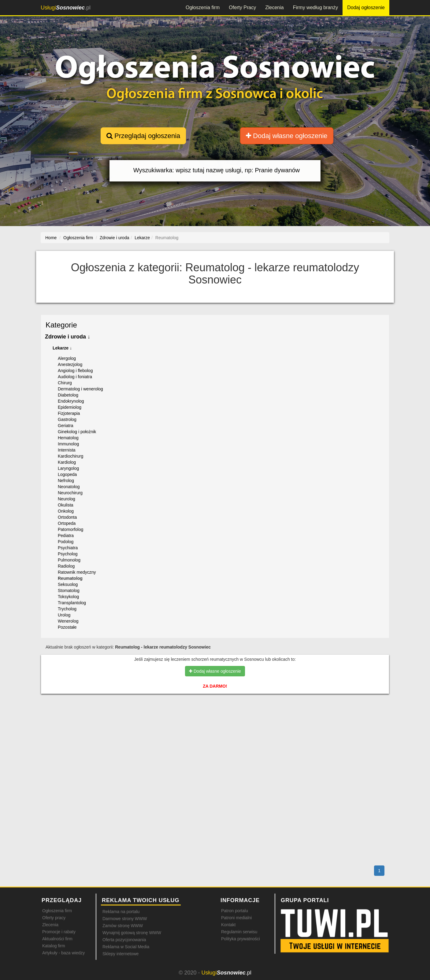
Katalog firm (54, 946)
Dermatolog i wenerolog (80, 389)
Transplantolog (72, 603)
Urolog (64, 615)
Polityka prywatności (241, 939)
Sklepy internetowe (120, 954)
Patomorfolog (70, 529)
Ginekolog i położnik (77, 432)
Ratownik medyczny (77, 572)
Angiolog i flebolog (75, 371)
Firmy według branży (316, 7)
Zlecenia (274, 7)
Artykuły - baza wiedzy (63, 953)
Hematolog (68, 438)
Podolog (66, 542)
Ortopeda (67, 523)
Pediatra (66, 536)
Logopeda (67, 474)
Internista (67, 450)
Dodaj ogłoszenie (366, 7)
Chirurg (65, 383)
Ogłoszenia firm (203, 7)
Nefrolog (66, 481)
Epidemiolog (70, 407)
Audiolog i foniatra (75, 377)
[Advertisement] (215, 725)
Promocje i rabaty (59, 932)
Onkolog (66, 511)
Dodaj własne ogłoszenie (287, 136)
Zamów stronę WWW (123, 926)
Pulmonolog (69, 560)
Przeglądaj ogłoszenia (143, 136)
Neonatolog (69, 487)
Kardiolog (67, 462)
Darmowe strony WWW (125, 919)
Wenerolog (68, 621)
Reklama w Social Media (126, 947)
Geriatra (66, 426)
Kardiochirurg (70, 456)
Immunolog (68, 444)
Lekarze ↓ (62, 348)
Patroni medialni (236, 918)
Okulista (66, 505)
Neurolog (67, 499)
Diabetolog (68, 395)
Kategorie (61, 325)
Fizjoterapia (69, 413)
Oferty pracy (54, 918)
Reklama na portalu (121, 912)
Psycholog (68, 554)
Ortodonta (67, 517)
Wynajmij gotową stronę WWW (132, 933)
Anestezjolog (70, 364)
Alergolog (67, 358)
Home (51, 238)
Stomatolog (69, 591)
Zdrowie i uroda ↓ (68, 337)
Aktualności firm (57, 939)
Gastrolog (67, 419)
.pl (66, 8)
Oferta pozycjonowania (124, 940)
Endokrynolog (71, 401)
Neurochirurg (70, 493)
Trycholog (67, 609)
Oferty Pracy (242, 7)
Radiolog (66, 566)
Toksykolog (68, 597)
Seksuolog (68, 584)
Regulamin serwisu (239, 932)
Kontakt (228, 925)
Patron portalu (235, 911)
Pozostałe (67, 627)
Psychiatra (68, 548)
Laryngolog (68, 468)
